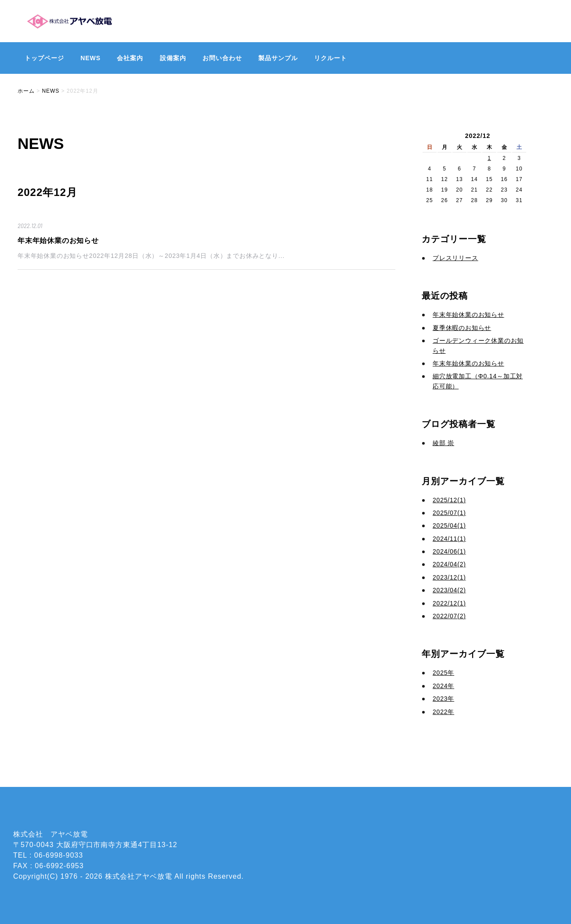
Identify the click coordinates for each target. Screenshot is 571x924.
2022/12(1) (449, 603)
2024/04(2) (449, 564)
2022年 (443, 712)
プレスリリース (455, 258)
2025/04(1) (449, 525)
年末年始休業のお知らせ (58, 241)
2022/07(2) (449, 616)
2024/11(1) (449, 539)
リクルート (331, 58)
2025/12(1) (449, 500)
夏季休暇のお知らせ (462, 328)
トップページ (44, 58)
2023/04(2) (449, 590)
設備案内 (173, 58)
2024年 (443, 686)
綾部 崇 (443, 443)
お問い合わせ (222, 58)
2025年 (443, 673)
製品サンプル (278, 58)
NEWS (90, 58)
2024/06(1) (449, 551)
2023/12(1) (449, 577)
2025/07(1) (449, 513)
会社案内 (130, 58)
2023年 (443, 699)
